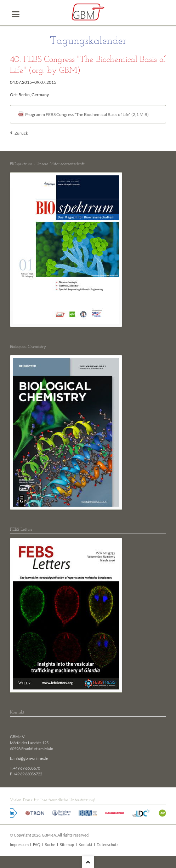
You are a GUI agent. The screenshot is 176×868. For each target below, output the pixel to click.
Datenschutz (107, 845)
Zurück (21, 133)
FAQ (37, 845)
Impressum (19, 845)
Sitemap (67, 845)
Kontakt (86, 845)
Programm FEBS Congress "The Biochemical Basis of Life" (87, 114)
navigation (16, 14)
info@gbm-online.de (31, 758)
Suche (50, 845)
